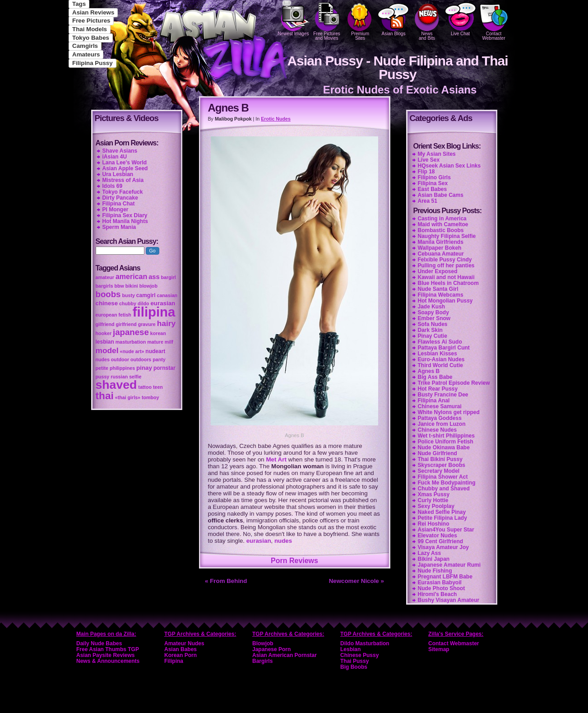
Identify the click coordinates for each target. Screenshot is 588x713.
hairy (166, 323)
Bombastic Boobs (441, 230)
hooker (104, 333)
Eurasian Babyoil (440, 583)
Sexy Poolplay (436, 506)
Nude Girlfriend (438, 453)
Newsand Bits (427, 20)
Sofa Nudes (433, 324)
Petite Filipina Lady (442, 518)
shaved (116, 385)
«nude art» (132, 351)
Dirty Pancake (120, 198)
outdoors (141, 359)
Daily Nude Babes (99, 643)
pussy (103, 377)
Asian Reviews (93, 12)
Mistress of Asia (123, 180)
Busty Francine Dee (443, 395)
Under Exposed (438, 271)
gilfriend (105, 324)
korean (158, 333)
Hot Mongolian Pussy (445, 301)
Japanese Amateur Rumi (449, 565)
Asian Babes (181, 649)
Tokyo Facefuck (123, 192)
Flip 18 (426, 172)
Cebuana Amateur (441, 254)
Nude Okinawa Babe (444, 447)
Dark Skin (430, 330)
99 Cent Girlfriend (441, 541)
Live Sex (429, 160)
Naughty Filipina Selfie (447, 236)
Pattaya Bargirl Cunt (444, 348)
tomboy (150, 397)
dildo (143, 303)
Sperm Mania (119, 227)
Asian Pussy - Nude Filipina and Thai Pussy (397, 68)
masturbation (131, 342)
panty (159, 359)
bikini (132, 286)
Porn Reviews (294, 561)
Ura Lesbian (118, 174)
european (106, 315)
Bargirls (262, 661)
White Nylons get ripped (449, 412)
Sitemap (439, 649)
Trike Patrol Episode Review (454, 383)
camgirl (146, 295)
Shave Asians (120, 151)
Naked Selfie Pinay (442, 512)
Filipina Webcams (441, 295)
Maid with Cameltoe (443, 224)
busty (128, 295)
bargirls (104, 286)
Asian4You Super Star (446, 530)
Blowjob (263, 643)
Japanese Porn (271, 649)
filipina (154, 312)
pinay (144, 368)
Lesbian (350, 649)
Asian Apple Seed (125, 168)
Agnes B (429, 371)
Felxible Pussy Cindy (445, 260)
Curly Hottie (433, 500)
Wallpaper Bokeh (440, 248)
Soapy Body (433, 312)
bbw (119, 286)
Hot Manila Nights (125, 221)
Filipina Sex (433, 183)
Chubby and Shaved (444, 489)
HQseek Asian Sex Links (449, 166)
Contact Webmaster (494, 20)
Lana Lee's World (125, 163)
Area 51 (428, 201)
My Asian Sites (437, 154)
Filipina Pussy (93, 63)
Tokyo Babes (91, 38)
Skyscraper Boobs (442, 465)
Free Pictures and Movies (327, 20)
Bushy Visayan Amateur (449, 600)
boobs (108, 294)
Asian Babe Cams (441, 195)
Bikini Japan (434, 559)
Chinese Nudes (438, 430)
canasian (167, 295)
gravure (147, 324)
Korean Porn (181, 655)
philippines (122, 368)
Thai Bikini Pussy (440, 459)
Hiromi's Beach (438, 594)
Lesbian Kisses (438, 354)
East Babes (433, 189)
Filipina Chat (119, 204)
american (131, 277)
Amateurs (86, 54)
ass (154, 277)
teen (158, 387)
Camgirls (85, 46)
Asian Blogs (394, 18)
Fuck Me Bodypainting (447, 483)
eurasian (259, 541)
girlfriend (126, 324)
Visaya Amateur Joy (443, 547)
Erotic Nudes (276, 119)
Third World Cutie (440, 365)
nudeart (155, 351)
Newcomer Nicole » (357, 581)
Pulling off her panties (446, 266)
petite (102, 368)
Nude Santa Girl (438, 289)
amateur (105, 277)
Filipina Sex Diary (125, 215)
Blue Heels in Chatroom (448, 283)
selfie (135, 377)
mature (155, 342)
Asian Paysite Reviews (105, 655)
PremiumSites (360, 20)
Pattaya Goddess (440, 418)
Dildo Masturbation (365, 643)
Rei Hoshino (434, 524)
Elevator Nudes (438, 536)
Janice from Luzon (442, 424)
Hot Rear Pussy (438, 389)
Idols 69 (113, 186)
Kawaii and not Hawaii (446, 277)
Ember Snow (434, 318)
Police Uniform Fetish (446, 442)
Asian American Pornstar (285, 655)
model (107, 350)
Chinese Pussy (359, 655)
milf (169, 342)
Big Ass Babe (435, 377)
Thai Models (90, 29)
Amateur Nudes (184, 643)
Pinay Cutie (433, 336)
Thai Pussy (354, 661)
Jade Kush (432, 307)
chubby (128, 303)
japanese (131, 332)
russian (119, 377)
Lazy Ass (430, 553)
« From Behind (226, 581)
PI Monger (116, 210)
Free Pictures (91, 21)
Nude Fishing (435, 571)
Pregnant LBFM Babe (445, 577)
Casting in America (442, 219)
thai (105, 396)
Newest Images (293, 18)
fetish (125, 315)
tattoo (145, 387)
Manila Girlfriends (441, 242)
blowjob (148, 286)
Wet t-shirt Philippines (446, 436)
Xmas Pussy (434, 494)
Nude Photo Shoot (442, 588)
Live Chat (460, 18)
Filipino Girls (434, 177)
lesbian (105, 342)
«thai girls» (128, 397)
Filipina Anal (434, 401)
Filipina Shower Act (443, 477)
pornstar (164, 368)
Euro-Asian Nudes (441, 359)
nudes (283, 541)
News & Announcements (108, 661)
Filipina (174, 661)
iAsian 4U (115, 157)
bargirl (169, 277)
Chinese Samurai (440, 406)
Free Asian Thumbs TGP (108, 649)
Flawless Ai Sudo (440, 342)
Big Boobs (354, 667)
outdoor (120, 359)
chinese (107, 303)
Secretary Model (439, 471)
